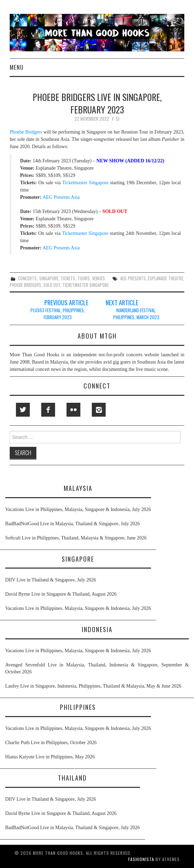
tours (84, 278)
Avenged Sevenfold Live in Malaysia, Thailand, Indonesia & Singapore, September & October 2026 (97, 668)
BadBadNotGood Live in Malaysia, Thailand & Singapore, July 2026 (73, 524)
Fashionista (141, 859)
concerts (27, 278)
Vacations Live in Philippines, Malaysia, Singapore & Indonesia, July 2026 (78, 509)
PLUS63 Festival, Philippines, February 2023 (58, 314)
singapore (49, 278)
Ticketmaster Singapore (86, 183)
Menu (17, 67)
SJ (118, 119)
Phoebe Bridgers (26, 132)
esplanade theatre (166, 278)
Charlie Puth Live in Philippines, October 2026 (51, 743)
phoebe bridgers (25, 285)
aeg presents (133, 278)
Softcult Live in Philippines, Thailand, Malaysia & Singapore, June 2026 (76, 538)
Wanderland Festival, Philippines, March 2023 (136, 314)
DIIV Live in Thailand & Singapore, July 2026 (51, 580)
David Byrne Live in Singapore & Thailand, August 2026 (61, 594)
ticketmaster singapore (86, 285)
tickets (68, 278)
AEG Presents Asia (61, 197)
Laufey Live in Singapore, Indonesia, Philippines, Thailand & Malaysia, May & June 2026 (93, 686)
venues (99, 278)
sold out (52, 285)
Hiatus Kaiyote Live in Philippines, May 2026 (50, 757)
